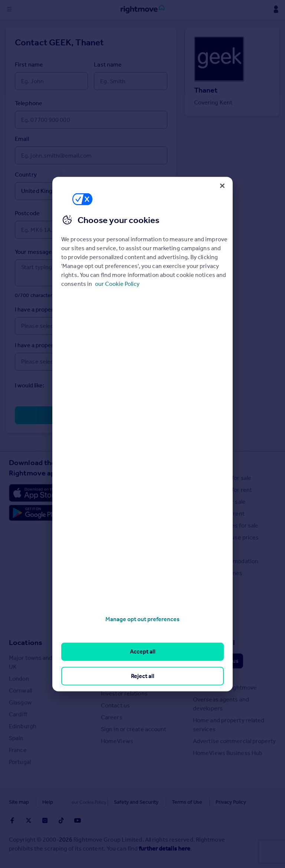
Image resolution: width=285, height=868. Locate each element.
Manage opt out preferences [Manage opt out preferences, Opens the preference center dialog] (142, 619)
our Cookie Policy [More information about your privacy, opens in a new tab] (117, 284)
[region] (142, 434)
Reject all (143, 676)
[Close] (222, 185)
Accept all (143, 651)
